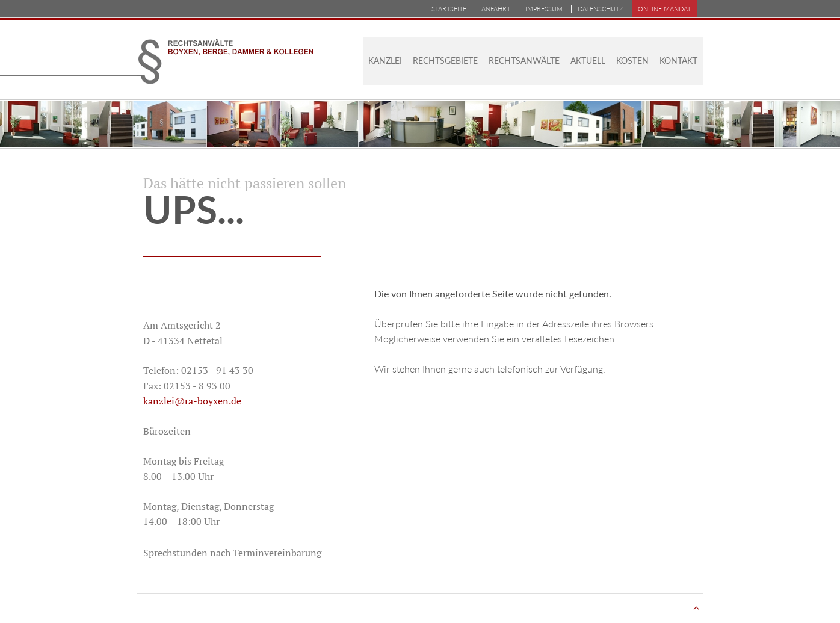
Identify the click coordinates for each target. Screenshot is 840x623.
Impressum (544, 9)
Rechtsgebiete (445, 60)
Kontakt (678, 60)
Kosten (632, 60)
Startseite (449, 9)
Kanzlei (385, 60)
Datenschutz (601, 9)
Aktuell (588, 60)
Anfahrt (496, 9)
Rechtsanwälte (524, 60)
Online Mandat (664, 9)
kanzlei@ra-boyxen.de (192, 401)
